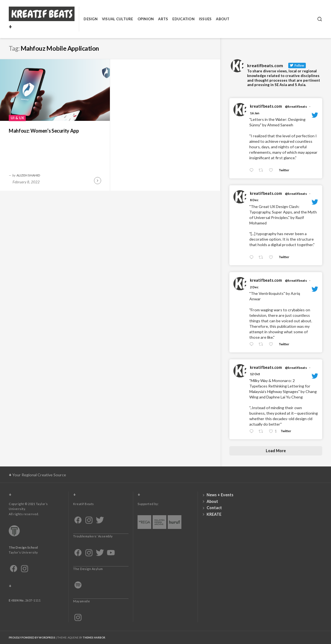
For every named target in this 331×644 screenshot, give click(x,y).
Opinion (146, 19)
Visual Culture (118, 19)
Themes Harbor (94, 638)
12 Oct (255, 374)
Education (183, 19)
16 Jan (255, 113)
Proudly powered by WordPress (32, 638)
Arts (163, 19)
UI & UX (17, 118)
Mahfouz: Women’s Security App (44, 131)
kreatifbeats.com (266, 106)
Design (91, 19)
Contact (214, 508)
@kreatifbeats (296, 106)
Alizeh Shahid (28, 175)
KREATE (214, 514)
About (223, 19)
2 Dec (254, 287)
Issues (205, 19)
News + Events (220, 495)
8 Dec (254, 200)
